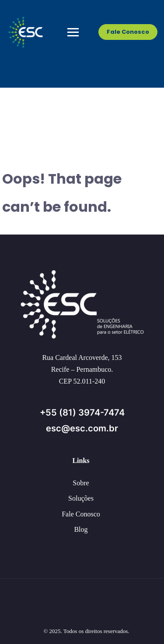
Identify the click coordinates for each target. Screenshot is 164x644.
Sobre (81, 483)
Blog (81, 529)
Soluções (81, 498)
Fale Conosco (128, 32)
